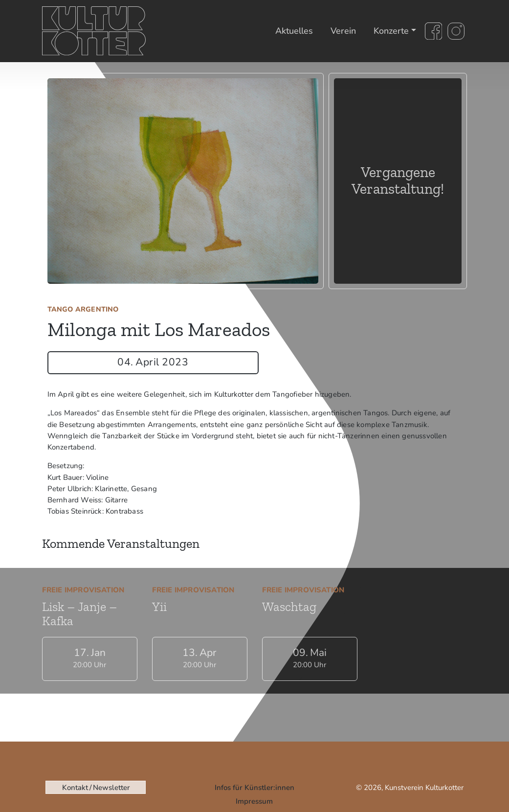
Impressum (254, 801)
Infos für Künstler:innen (254, 788)
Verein (343, 31)
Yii (159, 607)
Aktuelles (294, 31)
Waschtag (289, 607)
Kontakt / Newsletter (96, 788)
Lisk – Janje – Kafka (80, 614)
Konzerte (391, 31)
